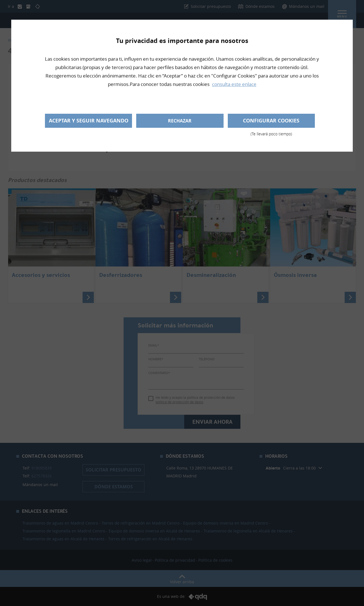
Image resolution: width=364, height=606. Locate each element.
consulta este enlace (234, 84)
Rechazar (180, 121)
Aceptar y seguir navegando (89, 121)
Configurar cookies (271, 122)
